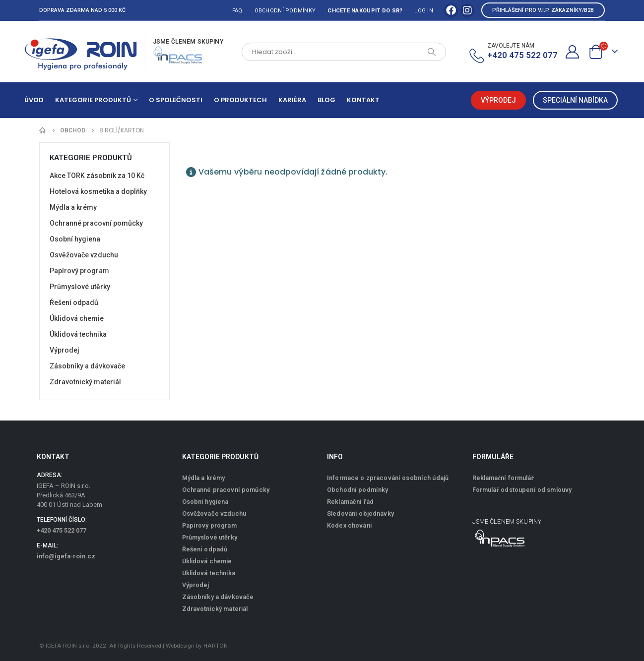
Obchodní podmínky (285, 11)
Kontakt (363, 100)
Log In (424, 11)
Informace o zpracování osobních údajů (388, 478)
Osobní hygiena (75, 239)
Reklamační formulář (503, 478)
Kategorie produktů (93, 100)
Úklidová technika (78, 334)
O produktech (240, 100)
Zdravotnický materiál (85, 382)
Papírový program (79, 271)
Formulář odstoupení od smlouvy (522, 490)
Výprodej (64, 350)
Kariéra (292, 100)
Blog (326, 100)
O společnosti (176, 100)
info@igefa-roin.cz (66, 556)
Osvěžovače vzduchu (84, 255)
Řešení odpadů (74, 302)
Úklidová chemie (77, 318)
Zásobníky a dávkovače (87, 366)
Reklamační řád (350, 502)
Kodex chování (350, 525)
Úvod (34, 100)
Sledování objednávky (360, 513)
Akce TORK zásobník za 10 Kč (97, 176)
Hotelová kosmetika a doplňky (98, 191)
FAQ (237, 11)
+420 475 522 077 (62, 530)
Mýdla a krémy (73, 207)
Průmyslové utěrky (80, 287)
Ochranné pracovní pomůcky (96, 223)
